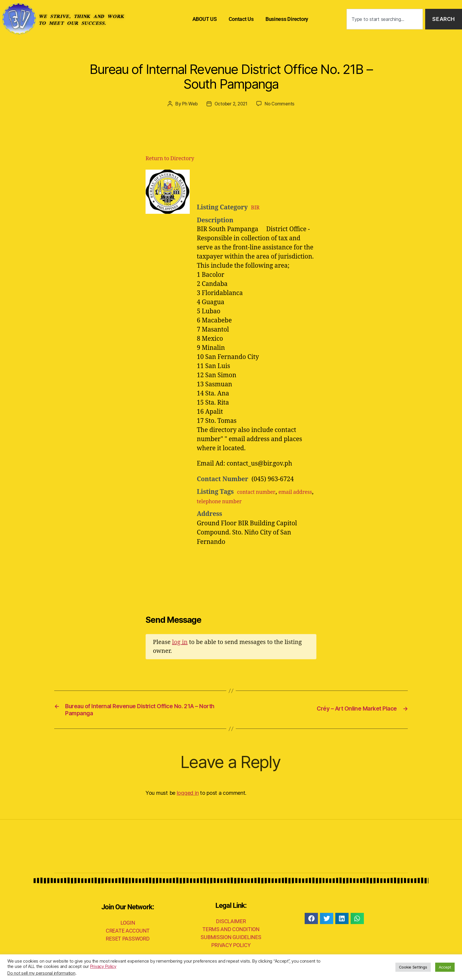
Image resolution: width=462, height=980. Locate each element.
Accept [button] (445, 967)
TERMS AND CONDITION (231, 932)
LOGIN (128, 925)
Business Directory (287, 19)
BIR (256, 207)
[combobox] (385, 19)
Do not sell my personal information (41, 973)
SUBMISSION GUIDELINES (231, 940)
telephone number (250, 501)
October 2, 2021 (231, 104)
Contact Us (241, 19)
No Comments (282, 104)
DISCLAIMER (231, 924)
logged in (188, 796)
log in (180, 642)
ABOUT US (205, 19)
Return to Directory (170, 158)
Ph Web (188, 104)
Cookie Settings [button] (413, 967)
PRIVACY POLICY (231, 948)
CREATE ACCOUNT (128, 933)
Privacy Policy (103, 966)
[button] (311, 921)
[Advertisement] (269, 184)
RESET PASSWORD (128, 941)
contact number (260, 492)
